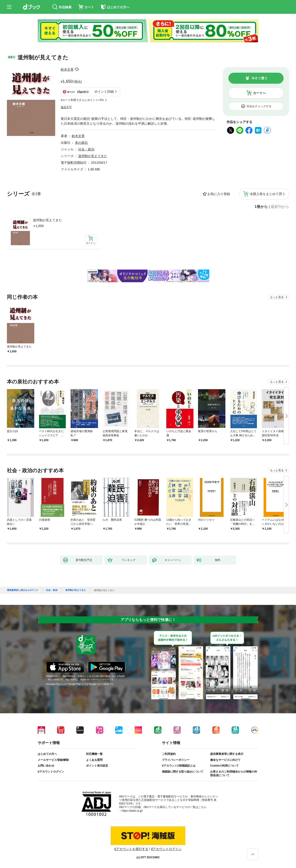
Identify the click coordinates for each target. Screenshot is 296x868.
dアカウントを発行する (131, 849)
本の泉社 (81, 143)
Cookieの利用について (224, 766)
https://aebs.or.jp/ (132, 811)
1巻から (261, 207)
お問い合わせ (46, 766)
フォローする (77, 69)
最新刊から (280, 207)
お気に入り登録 (219, 194)
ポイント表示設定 (97, 766)
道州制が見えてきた (47, 220)
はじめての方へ (47, 754)
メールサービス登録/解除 (53, 760)
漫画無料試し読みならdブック (23, 590)
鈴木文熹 (67, 69)
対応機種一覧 (94, 754)
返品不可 (66, 107)
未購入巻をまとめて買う (267, 194)
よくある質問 (94, 760)
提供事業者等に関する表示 (227, 754)
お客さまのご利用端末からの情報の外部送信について (234, 773)
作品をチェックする (259, 106)
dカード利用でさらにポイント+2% (82, 100)
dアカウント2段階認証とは (179, 766)
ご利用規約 (169, 754)
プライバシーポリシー (176, 760)
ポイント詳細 (104, 92)
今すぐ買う (259, 78)
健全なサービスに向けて (225, 760)
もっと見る (277, 297)
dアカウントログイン (51, 772)
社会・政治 (86, 149)
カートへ (259, 93)
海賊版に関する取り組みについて (183, 772)
